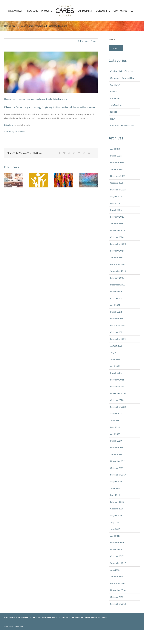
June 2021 (115, 371)
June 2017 (115, 581)
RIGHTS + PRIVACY (91, 629)
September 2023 (118, 283)
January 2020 (117, 466)
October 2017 (117, 568)
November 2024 (118, 242)
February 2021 (117, 391)
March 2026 (116, 167)
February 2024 (117, 262)
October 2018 (117, 520)
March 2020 (116, 452)
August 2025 (116, 208)
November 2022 (118, 303)
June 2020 (115, 432)
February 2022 (117, 330)
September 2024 (118, 256)
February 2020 (117, 459)
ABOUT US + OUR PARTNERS (30, 629)
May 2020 (115, 439)
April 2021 (115, 378)
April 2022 (115, 317)
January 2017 (117, 588)
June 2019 (115, 500)
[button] (132, 11)
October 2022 (117, 310)
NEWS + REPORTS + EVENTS (69, 629)
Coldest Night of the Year (122, 83)
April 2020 (115, 446)
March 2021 (116, 385)
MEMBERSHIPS (50, 629)
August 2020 (116, 425)
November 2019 (118, 473)
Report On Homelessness (122, 137)
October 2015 (117, 609)
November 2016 (118, 602)
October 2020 (117, 412)
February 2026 (117, 174)
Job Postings (116, 117)
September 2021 (118, 351)
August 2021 (116, 357)
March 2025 (116, 222)
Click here (9, 137)
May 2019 (115, 507)
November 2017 (118, 561)
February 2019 (117, 514)
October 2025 (117, 194)
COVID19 (115, 96)
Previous (84, 53)
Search (112, 51)
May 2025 (115, 215)
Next (93, 53)
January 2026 (117, 181)
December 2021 (118, 337)
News (113, 130)
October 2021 (117, 344)
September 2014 (118, 615)
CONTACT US (105, 629)
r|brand (20, 638)
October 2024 (117, 249)
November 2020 (118, 405)
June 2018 (115, 541)
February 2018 (117, 554)
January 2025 (117, 235)
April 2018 (115, 548)
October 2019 (117, 480)
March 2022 (116, 323)
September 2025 (118, 201)
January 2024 (117, 269)
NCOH (114, 124)
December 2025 (118, 188)
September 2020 (118, 418)
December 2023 (118, 276)
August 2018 (116, 527)
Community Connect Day (122, 90)
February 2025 (117, 228)
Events (113, 103)
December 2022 (118, 296)
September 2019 (118, 486)
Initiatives (115, 110)
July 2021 (115, 364)
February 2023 (117, 289)
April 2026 (115, 161)
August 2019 (116, 493)
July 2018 (115, 534)
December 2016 (118, 595)
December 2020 (118, 398)
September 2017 (118, 575)
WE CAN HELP (10, 629)
